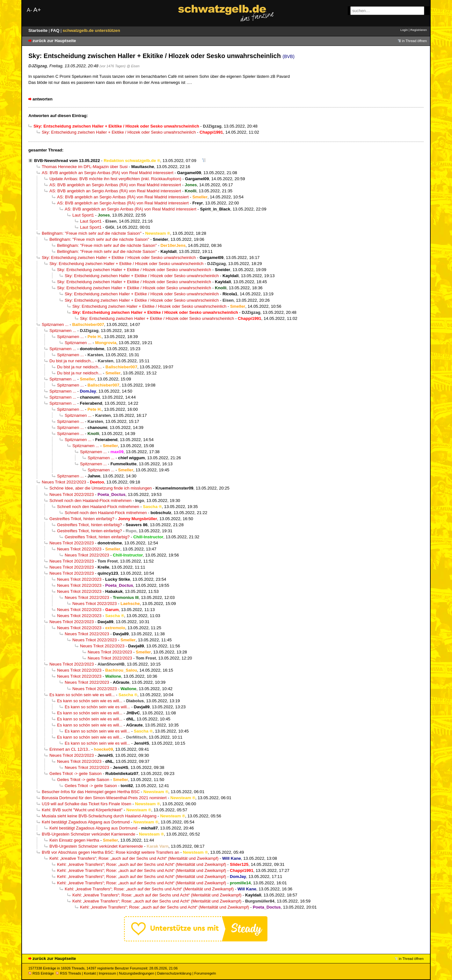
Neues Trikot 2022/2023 (64, 482)
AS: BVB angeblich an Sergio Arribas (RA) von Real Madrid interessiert (108, 173)
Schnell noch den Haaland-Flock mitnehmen (91, 501)
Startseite (39, 30)
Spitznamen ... (55, 324)
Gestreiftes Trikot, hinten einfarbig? (82, 519)
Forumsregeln (205, 973)
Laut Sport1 (83, 215)
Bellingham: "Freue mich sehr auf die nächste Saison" (92, 233)
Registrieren (419, 30)
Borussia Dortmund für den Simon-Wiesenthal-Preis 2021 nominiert (104, 798)
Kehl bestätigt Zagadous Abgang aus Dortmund (86, 822)
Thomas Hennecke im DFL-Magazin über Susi (85, 167)
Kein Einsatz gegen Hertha (74, 840)
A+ (37, 10)
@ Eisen (133, 66)
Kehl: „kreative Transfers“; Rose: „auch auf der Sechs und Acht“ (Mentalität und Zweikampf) (134, 858)
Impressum (108, 973)
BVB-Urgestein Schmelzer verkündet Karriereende (88, 834)
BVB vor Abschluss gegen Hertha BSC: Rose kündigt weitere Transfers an (110, 852)
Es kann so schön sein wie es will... (82, 695)
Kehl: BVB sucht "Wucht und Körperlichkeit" (82, 810)
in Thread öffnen (414, 41)
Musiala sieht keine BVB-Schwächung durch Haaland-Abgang (99, 816)
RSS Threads (68, 973)
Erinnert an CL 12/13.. (70, 749)
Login (404, 30)
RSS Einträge (41, 973)
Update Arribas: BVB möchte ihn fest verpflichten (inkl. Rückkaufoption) (115, 179)
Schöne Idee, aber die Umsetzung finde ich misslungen (101, 488)
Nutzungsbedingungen (137, 973)
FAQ (56, 30)
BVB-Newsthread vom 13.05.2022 (67, 161)
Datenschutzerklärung (174, 973)
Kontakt (90, 973)
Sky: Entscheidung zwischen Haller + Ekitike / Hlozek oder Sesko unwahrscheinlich (119, 132)
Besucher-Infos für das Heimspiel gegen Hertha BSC (91, 792)
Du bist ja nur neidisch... (72, 361)
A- (29, 10)
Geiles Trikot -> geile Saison (76, 774)
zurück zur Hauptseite (54, 41)
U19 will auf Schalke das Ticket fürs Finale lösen (87, 804)
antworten (43, 99)
